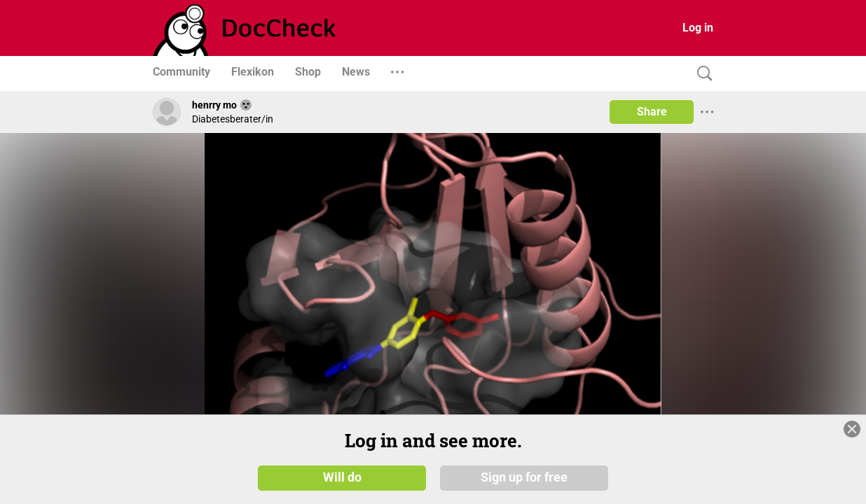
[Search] (701, 74)
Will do (342, 477)
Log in (698, 28)
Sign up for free (524, 477)
